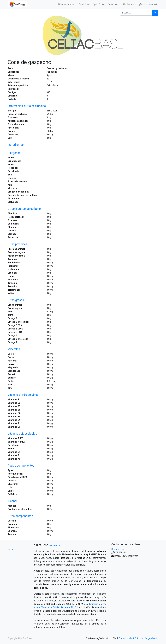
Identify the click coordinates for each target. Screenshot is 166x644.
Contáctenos (118, 549)
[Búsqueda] (155, 13)
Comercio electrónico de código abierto (138, 638)
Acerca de (55, 545)
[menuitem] (85, 4)
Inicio (10, 549)
